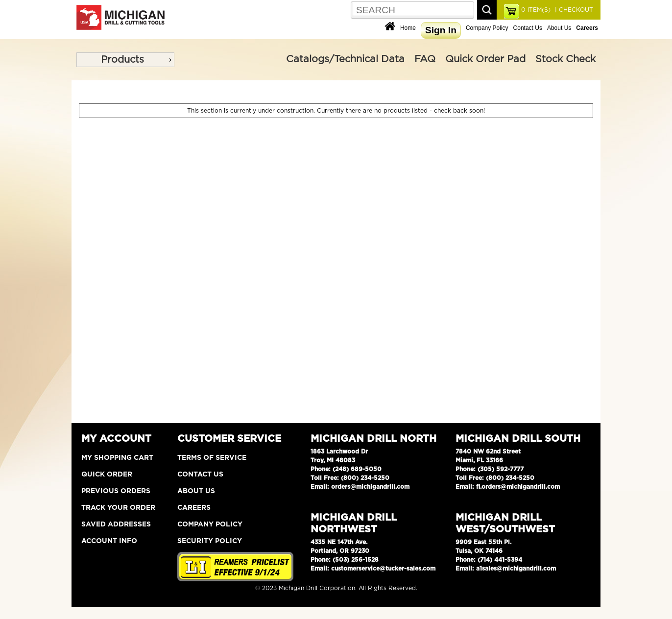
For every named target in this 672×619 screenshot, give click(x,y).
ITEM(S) (536, 10)
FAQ (425, 59)
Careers (194, 508)
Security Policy (210, 541)
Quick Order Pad (485, 59)
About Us (559, 28)
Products (122, 60)
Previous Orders (116, 491)
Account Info (109, 541)
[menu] (125, 60)
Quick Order (107, 475)
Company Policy (487, 28)
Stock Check (565, 59)
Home (408, 28)
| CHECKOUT (573, 10)
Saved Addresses (116, 524)
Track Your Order (118, 508)
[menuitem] (125, 60)
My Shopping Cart (117, 458)
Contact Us (528, 28)
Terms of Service (212, 458)
